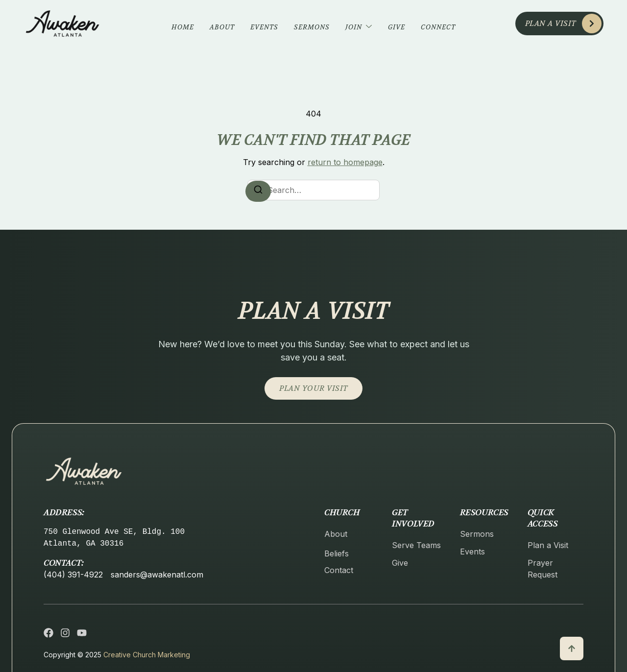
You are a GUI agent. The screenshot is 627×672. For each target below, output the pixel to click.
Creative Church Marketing (147, 655)
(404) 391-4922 (73, 575)
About (222, 27)
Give (397, 27)
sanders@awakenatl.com (157, 575)
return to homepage (345, 162)
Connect (438, 27)
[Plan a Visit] (592, 24)
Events (264, 27)
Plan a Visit (551, 23)
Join (359, 27)
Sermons (312, 27)
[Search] (258, 191)
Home (183, 27)
